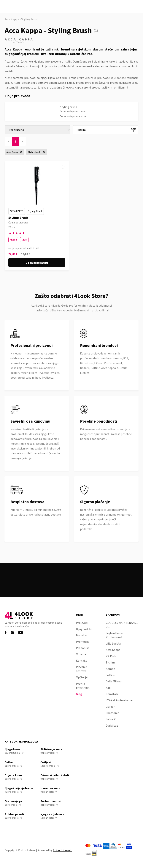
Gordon (111, 707)
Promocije (83, 642)
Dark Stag (112, 725)
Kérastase (112, 694)
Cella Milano (114, 681)
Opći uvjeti (83, 677)
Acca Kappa (17, 211)
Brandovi (82, 635)
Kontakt (81, 661)
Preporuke (83, 648)
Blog (79, 694)
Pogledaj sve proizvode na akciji (72, 584)
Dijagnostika (84, 629)
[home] (18, 6)
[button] (136, 7)
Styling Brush (35, 211)
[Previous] (8, 141)
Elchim (110, 662)
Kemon (110, 669)
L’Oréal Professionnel (120, 700)
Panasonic (112, 713)
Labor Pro (112, 719)
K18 (108, 688)
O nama (81, 654)
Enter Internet (62, 850)
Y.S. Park (111, 656)
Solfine (110, 675)
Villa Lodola (113, 643)
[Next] (23, 141)
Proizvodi (82, 623)
